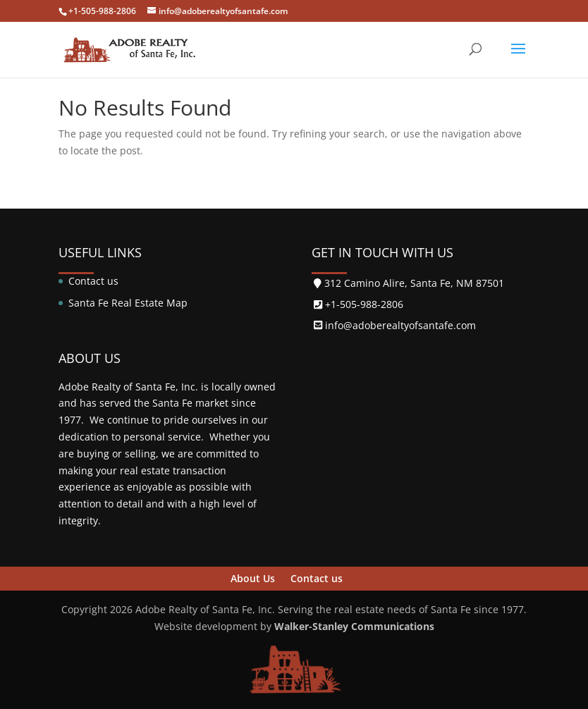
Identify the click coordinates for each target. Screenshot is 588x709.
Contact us (93, 281)
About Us (253, 578)
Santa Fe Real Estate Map (128, 303)
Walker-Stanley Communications (353, 626)
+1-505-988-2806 (102, 11)
